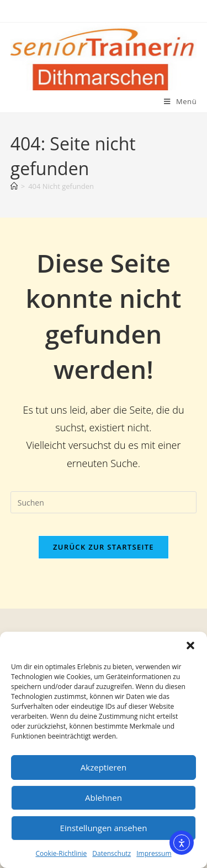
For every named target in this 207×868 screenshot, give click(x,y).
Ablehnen (104, 798)
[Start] (14, 186)
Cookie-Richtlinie (61, 853)
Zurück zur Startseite (104, 547)
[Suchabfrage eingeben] (104, 502)
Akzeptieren (104, 767)
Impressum (154, 853)
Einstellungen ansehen (104, 828)
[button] (190, 645)
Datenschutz (112, 853)
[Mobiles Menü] (180, 101)
